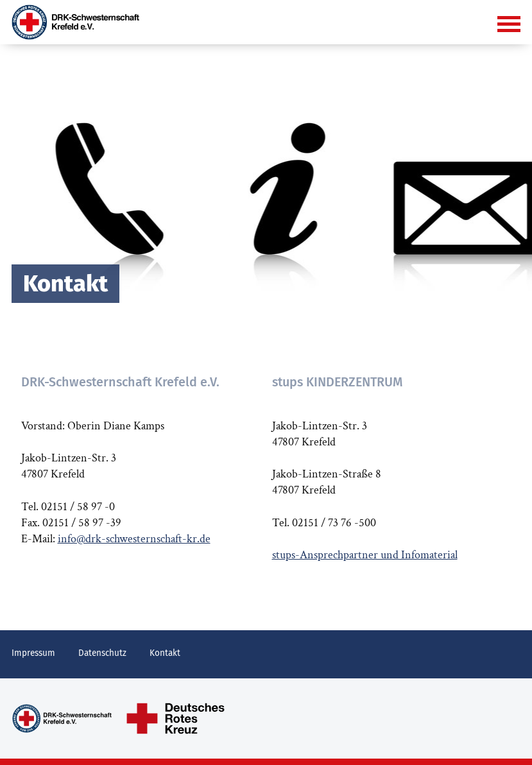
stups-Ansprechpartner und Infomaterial (365, 555)
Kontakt (165, 653)
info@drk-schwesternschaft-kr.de (134, 539)
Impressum (33, 653)
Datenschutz (102, 653)
